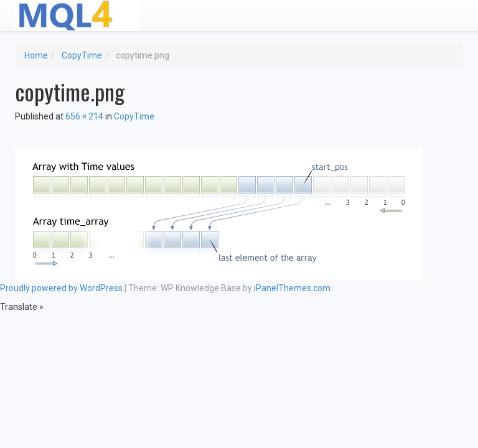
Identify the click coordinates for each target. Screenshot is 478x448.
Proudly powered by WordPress (61, 288)
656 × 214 (84, 116)
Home (36, 55)
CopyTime (82, 55)
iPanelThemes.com (292, 288)
